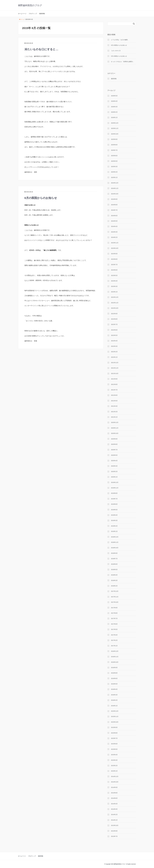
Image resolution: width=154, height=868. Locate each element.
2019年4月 (114, 515)
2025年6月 (114, 156)
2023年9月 (114, 254)
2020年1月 (114, 477)
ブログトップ (33, 14)
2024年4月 (114, 226)
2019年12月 (115, 482)
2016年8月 (114, 673)
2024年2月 (114, 237)
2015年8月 (114, 733)
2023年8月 (114, 259)
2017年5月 (114, 629)
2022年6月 (114, 330)
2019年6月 (114, 504)
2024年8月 (114, 205)
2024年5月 (114, 221)
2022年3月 (114, 346)
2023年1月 (114, 292)
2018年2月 (114, 586)
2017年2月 (114, 640)
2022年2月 (114, 352)
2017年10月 (115, 602)
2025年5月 (114, 161)
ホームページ (22, 14)
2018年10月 (115, 548)
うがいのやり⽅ (116, 51)
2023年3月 (114, 286)
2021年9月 (114, 379)
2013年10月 (115, 825)
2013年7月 (114, 836)
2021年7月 (114, 390)
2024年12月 (115, 183)
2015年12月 (115, 711)
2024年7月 (114, 210)
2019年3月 (114, 520)
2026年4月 (114, 101)
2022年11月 (115, 303)
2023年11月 (115, 243)
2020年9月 (114, 439)
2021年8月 (114, 384)
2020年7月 (114, 450)
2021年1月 (114, 417)
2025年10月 (115, 134)
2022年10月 (115, 308)
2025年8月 (114, 145)
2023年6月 (114, 270)
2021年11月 (115, 368)
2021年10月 (115, 373)
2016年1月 (114, 706)
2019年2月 (114, 526)
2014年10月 (115, 782)
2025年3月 (114, 167)
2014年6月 (114, 798)
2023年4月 (114, 281)
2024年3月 (114, 232)
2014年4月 (114, 804)
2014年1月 (114, 820)
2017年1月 (114, 646)
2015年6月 (114, 744)
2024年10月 (115, 194)
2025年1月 (114, 177)
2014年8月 (114, 793)
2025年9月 (114, 139)
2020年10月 (115, 433)
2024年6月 (114, 216)
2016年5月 (114, 684)
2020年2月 (114, 472)
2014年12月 (115, 776)
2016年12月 (115, 651)
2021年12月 (115, 363)
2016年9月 (114, 668)
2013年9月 (114, 831)
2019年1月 (114, 531)
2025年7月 (114, 150)
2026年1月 (114, 117)
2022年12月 (115, 297)
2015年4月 (114, 755)
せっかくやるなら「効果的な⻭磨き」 (123, 62)
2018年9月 (114, 553)
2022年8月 (114, 319)
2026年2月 (114, 112)
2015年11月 (115, 717)
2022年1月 (114, 357)
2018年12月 (115, 537)
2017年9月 (114, 608)
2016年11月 (115, 657)
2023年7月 (114, 265)
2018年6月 (114, 564)
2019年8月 (114, 493)
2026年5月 (114, 96)
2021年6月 (114, 395)
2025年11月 (115, 128)
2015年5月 (114, 749)
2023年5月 (114, 275)
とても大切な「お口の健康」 (120, 40)
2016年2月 (114, 700)
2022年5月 (114, 335)
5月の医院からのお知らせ (119, 56)
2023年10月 (115, 248)
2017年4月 (114, 635)
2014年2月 (114, 815)
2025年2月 (114, 172)
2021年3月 (114, 406)
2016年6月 (114, 678)
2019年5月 (114, 510)
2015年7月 (114, 738)
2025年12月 (115, 123)
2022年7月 (114, 324)
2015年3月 (114, 760)
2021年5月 (114, 401)
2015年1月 (114, 771)
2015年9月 (114, 727)
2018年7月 (114, 559)
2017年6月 (114, 624)
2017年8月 (114, 613)
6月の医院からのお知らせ (41, 198)
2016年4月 (114, 689)
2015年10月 (115, 722)
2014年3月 (114, 809)
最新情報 (42, 14)
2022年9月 (114, 314)
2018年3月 (114, 580)
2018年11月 (115, 542)
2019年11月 (115, 488)
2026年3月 (114, 107)
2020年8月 (114, 444)
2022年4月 (114, 341)
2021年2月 (114, 412)
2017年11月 (115, 597)
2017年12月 (115, 591)
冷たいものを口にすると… (41, 49)
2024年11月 (115, 188)
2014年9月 (114, 787)
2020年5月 (114, 455)
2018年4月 (114, 575)
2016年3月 (114, 695)
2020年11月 (115, 428)
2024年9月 (114, 199)
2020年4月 (114, 461)
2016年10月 (115, 662)
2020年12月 (115, 422)
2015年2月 (114, 766)
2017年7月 (114, 618)
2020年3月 (114, 466)
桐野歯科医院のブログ (30, 5)
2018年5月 (114, 570)
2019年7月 (114, 499)
